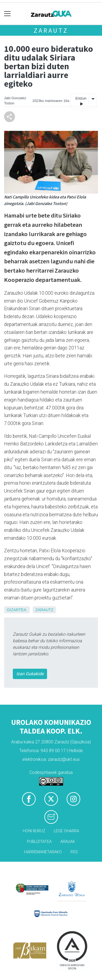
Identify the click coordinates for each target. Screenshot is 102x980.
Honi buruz (34, 831)
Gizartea (16, 610)
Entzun (81, 101)
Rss (74, 852)
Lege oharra (67, 831)
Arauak (68, 842)
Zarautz (51, 30)
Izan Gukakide (30, 674)
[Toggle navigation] (7, 14)
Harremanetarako (43, 852)
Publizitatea (39, 842)
